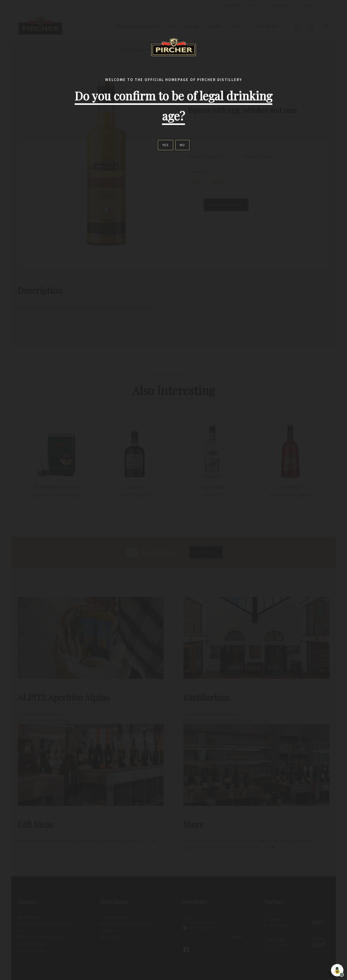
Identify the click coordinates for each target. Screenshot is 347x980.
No (182, 145)
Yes (165, 145)
